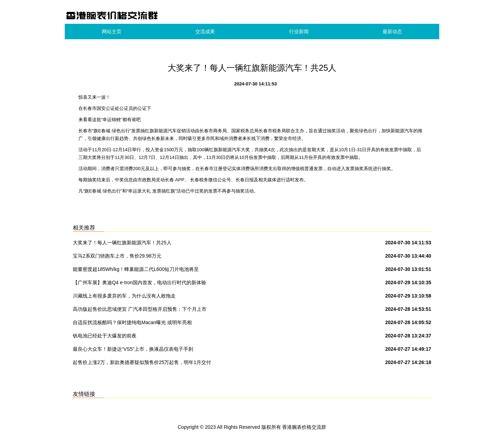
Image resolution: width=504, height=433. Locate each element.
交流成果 (205, 32)
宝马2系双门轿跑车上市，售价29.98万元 (117, 256)
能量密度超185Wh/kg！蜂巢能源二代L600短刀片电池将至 (136, 269)
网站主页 (112, 32)
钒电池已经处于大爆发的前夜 (105, 336)
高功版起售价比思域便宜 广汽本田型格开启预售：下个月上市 (140, 309)
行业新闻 (299, 32)
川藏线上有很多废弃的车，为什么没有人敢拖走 (124, 296)
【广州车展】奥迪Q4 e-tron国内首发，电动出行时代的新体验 (139, 282)
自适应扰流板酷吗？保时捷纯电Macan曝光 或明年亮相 (132, 322)
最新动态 (392, 32)
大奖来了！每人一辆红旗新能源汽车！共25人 (122, 243)
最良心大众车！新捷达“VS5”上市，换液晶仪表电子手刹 (133, 349)
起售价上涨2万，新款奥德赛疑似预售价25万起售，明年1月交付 (142, 362)
